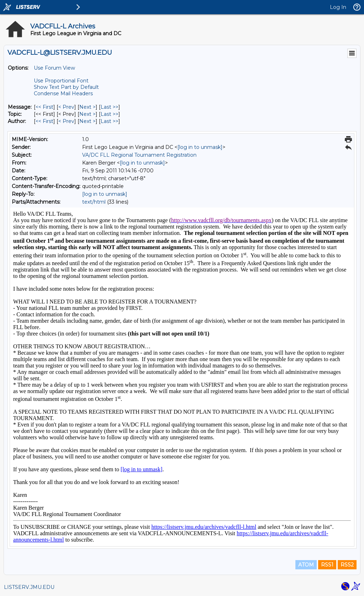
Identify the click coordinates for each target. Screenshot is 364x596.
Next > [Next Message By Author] (87, 121)
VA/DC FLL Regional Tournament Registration (139, 155)
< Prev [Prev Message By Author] (66, 121)
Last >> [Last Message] (109, 107)
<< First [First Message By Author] (44, 121)
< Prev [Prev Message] (66, 107)
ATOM (306, 565)
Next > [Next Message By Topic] (87, 114)
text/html (94, 202)
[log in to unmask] (200, 147)
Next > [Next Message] (87, 107)
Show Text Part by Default (66, 87)
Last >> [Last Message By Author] (109, 121)
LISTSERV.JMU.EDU (29, 587)
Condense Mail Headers (63, 93)
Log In (338, 7)
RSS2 (347, 565)
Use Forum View (54, 68)
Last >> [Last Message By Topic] (109, 114)
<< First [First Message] (44, 107)
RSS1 (327, 565)
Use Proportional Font (61, 81)
